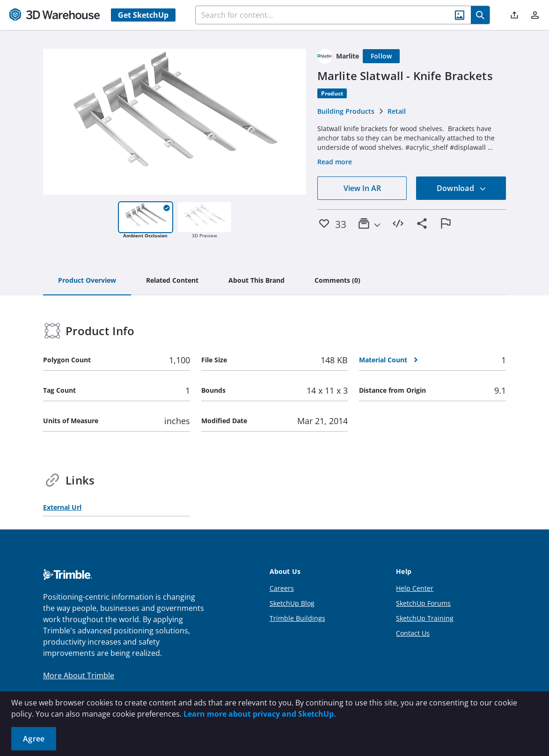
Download (461, 188)
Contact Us (413, 633)
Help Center (415, 588)
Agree (34, 739)
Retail (397, 111)
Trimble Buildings (297, 618)
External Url (62, 507)
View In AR (362, 188)
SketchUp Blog (292, 603)
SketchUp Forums (423, 603)
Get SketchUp (143, 15)
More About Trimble (79, 675)
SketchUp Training (425, 618)
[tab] (87, 281)
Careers (282, 588)
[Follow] (381, 56)
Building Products (346, 111)
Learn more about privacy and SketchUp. (260, 714)
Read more (335, 162)
